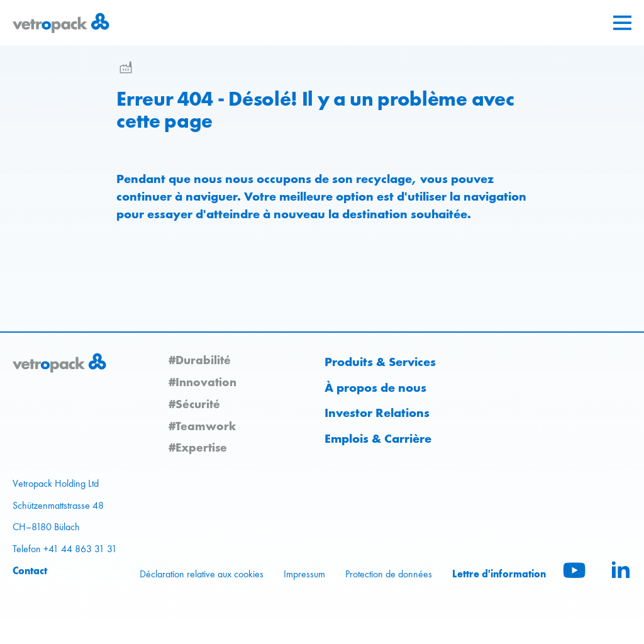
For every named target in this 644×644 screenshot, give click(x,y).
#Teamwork (202, 426)
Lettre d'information (499, 574)
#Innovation (203, 382)
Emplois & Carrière (378, 438)
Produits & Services (380, 362)
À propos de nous (375, 387)
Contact (30, 570)
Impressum (304, 574)
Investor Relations (377, 413)
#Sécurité (194, 404)
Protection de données (389, 574)
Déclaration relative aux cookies (202, 574)
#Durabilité (200, 360)
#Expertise (198, 447)
